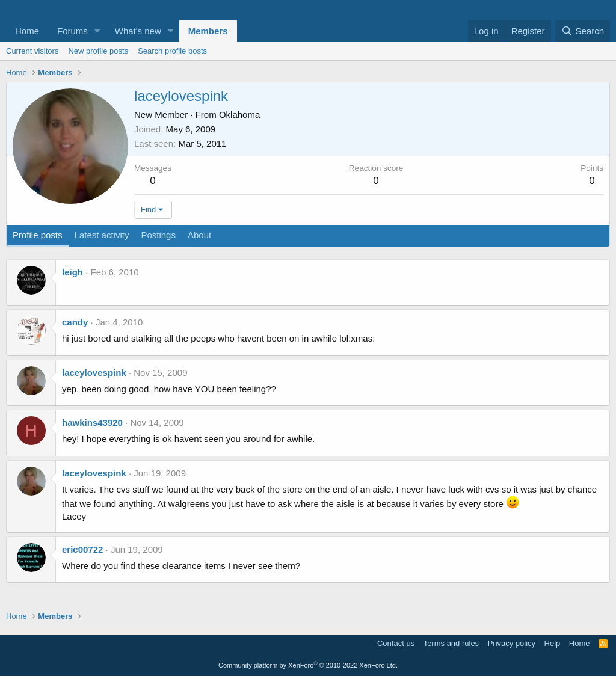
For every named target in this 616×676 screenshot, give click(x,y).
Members (208, 31)
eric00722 (82, 549)
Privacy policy (512, 643)
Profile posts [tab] (38, 235)
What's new (138, 31)
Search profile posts (172, 51)
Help (553, 643)
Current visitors (32, 51)
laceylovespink (94, 373)
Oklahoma (239, 115)
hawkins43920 (92, 422)
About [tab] (199, 235)
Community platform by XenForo (308, 665)
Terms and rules (451, 643)
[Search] (583, 31)
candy (75, 322)
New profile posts (98, 51)
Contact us (396, 643)
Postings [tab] (158, 235)
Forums (72, 31)
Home (27, 31)
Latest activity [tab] (102, 235)
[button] (97, 31)
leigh (72, 272)
